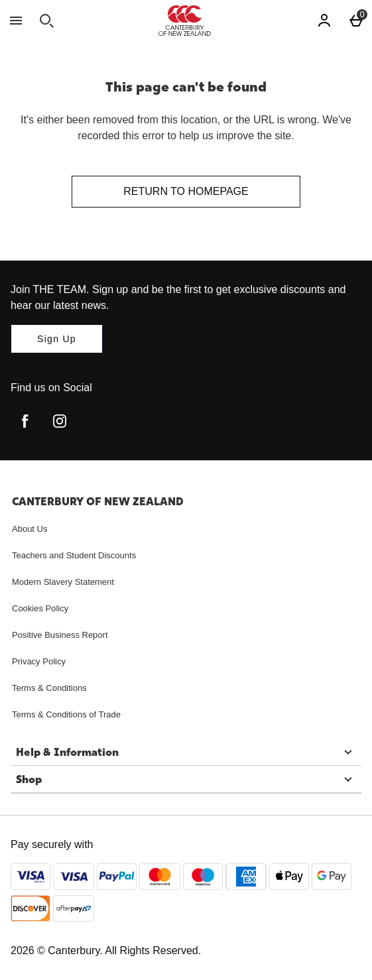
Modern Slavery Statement (63, 582)
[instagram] (60, 421)
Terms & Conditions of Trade (66, 714)
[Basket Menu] (356, 21)
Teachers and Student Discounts (74, 555)
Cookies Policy (40, 608)
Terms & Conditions (49, 688)
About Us (30, 529)
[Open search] (46, 21)
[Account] (324, 21)
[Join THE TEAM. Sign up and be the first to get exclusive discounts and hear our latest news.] (57, 339)
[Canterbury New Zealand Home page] (185, 21)
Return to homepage (186, 191)
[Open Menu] (16, 21)
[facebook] (25, 421)
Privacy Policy (39, 661)
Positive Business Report (60, 635)
